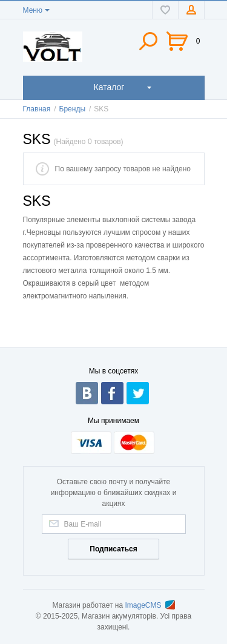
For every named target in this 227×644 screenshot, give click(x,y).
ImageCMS (150, 605)
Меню (33, 10)
